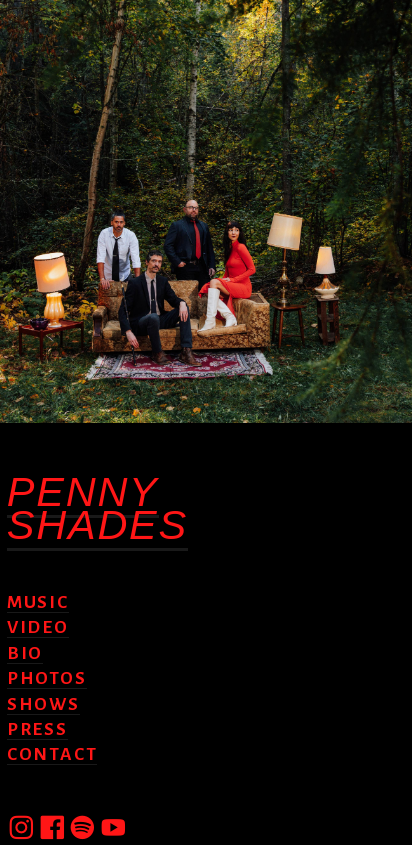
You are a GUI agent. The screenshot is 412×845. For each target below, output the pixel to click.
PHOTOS (47, 678)
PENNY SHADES (97, 508)
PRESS (37, 729)
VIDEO (38, 627)
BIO (25, 653)
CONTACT (52, 754)
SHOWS (43, 704)
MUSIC (38, 602)
